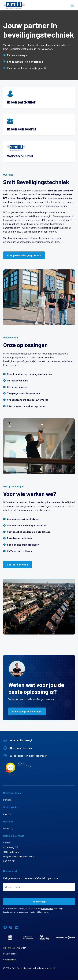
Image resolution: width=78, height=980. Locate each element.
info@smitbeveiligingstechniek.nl (19, 857)
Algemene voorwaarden (15, 948)
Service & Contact (14, 836)
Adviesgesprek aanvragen (27, 711)
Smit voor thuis (12, 793)
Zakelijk (7, 814)
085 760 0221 (10, 861)
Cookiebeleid (9, 960)
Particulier (8, 800)
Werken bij (8, 828)
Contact (7, 843)
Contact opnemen (17, 564)
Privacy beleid (47, 908)
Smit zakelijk (10, 807)
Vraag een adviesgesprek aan (24, 255)
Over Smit (9, 821)
